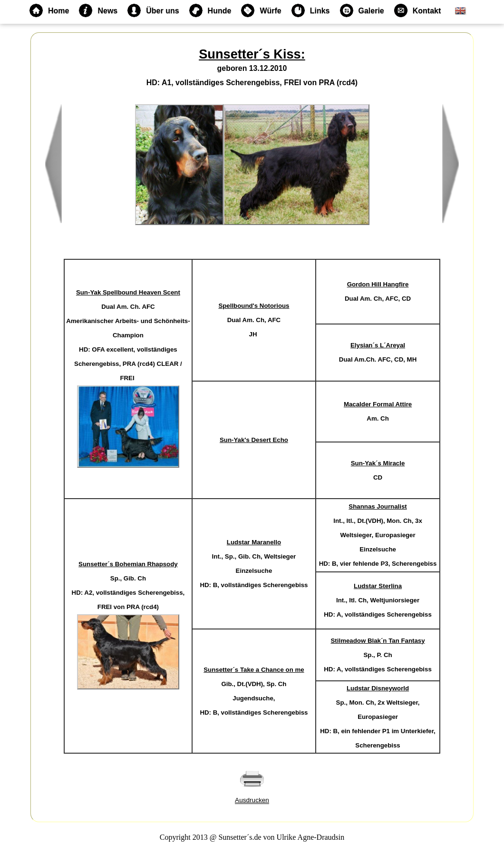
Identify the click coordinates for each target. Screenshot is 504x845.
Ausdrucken (252, 800)
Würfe (261, 10)
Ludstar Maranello (254, 542)
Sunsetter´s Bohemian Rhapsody (128, 564)
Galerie (362, 10)
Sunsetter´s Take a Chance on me (254, 670)
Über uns (153, 10)
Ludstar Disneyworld (378, 688)
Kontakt (417, 10)
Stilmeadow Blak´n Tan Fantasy (378, 641)
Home (49, 10)
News (98, 10)
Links (310, 10)
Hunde (210, 10)
